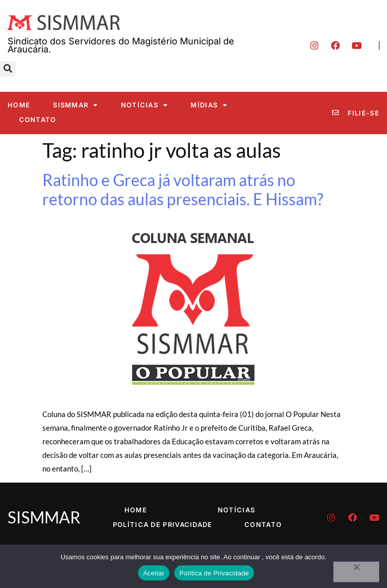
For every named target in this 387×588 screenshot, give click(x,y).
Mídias (209, 105)
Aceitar (154, 573)
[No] (356, 572)
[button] (8, 69)
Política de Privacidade (163, 524)
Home (19, 105)
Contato (38, 120)
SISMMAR (75, 105)
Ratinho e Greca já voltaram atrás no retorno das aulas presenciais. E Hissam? (183, 189)
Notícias (145, 105)
